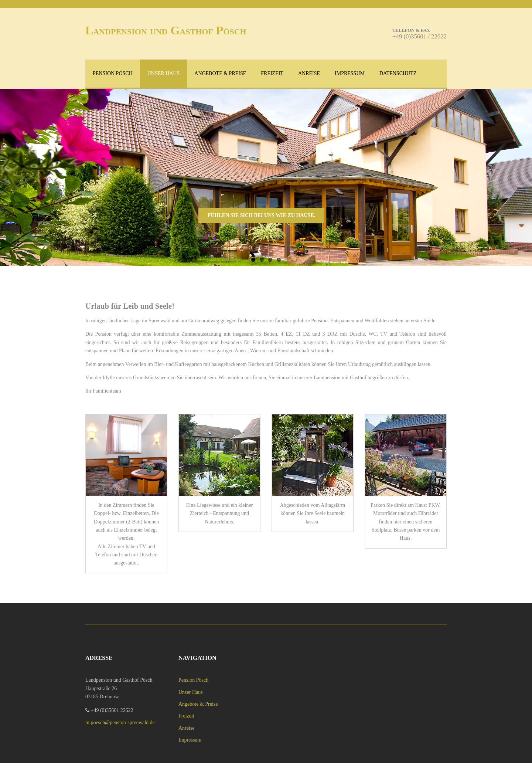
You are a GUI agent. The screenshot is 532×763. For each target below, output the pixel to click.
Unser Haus (164, 73)
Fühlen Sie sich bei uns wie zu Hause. (262, 215)
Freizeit (272, 73)
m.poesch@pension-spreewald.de (120, 723)
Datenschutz (398, 73)
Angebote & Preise (220, 73)
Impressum (350, 73)
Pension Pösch (113, 73)
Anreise (309, 73)
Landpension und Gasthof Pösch (166, 30)
